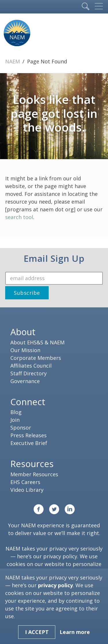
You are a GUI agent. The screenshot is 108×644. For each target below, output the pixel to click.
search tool (19, 217)
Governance (25, 381)
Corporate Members (36, 358)
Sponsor (21, 428)
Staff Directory (29, 373)
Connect (28, 402)
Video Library (27, 490)
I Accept (37, 632)
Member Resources (34, 474)
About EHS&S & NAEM (37, 342)
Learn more (75, 632)
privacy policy (60, 556)
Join (15, 420)
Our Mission (25, 350)
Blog (16, 412)
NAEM (13, 61)
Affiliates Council (31, 366)
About (23, 332)
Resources (32, 464)
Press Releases (29, 435)
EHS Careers (25, 482)
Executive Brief (29, 443)
